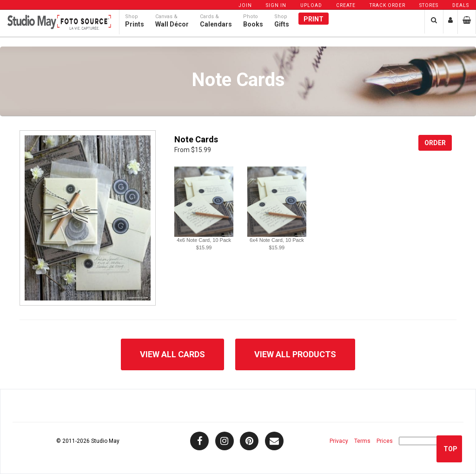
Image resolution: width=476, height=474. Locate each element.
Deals (461, 5)
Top (450, 449)
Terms (362, 441)
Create (346, 5)
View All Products (295, 354)
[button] (204, 202)
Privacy (339, 441)
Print (314, 27)
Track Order (387, 5)
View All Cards (172, 354)
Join (245, 5)
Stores (429, 5)
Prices (385, 441)
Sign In (276, 5)
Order (435, 143)
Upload (311, 5)
